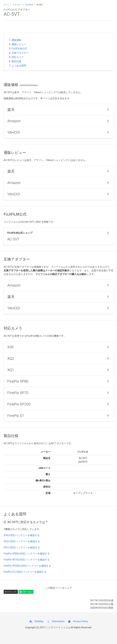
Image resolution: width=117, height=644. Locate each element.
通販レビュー (19, 44)
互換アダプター (20, 53)
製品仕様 (16, 61)
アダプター (17, 5)
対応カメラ (18, 57)
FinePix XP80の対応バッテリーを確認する (27, 554)
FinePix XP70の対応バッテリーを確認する (27, 560)
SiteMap (36, 621)
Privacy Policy (78, 621)
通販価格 (16, 40)
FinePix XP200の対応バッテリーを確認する (27, 566)
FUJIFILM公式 (19, 49)
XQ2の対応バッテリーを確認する (22, 541)
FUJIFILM (29, 5)
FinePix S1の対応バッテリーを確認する (25, 572)
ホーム (6, 5)
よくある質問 (19, 66)
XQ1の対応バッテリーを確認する (22, 547)
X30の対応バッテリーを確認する (22, 535)
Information (56, 621)
